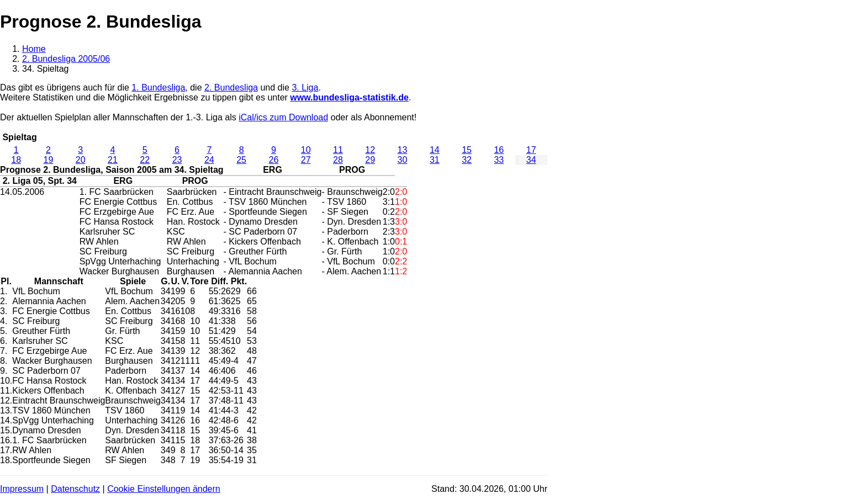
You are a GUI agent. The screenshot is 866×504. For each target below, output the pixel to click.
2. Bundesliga (231, 87)
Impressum (22, 489)
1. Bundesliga (158, 87)
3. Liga (305, 87)
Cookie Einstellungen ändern (164, 489)
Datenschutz (75, 489)
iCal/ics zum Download (283, 117)
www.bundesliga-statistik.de (349, 97)
